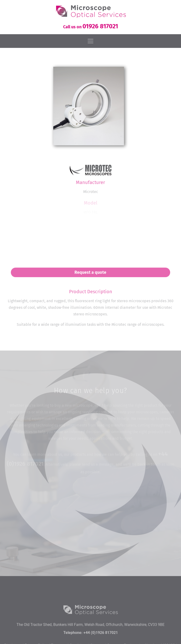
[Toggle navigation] (90, 41)
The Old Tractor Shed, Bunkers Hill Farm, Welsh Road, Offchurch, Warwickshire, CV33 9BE (90, 636)
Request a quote (90, 275)
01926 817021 (100, 26)
